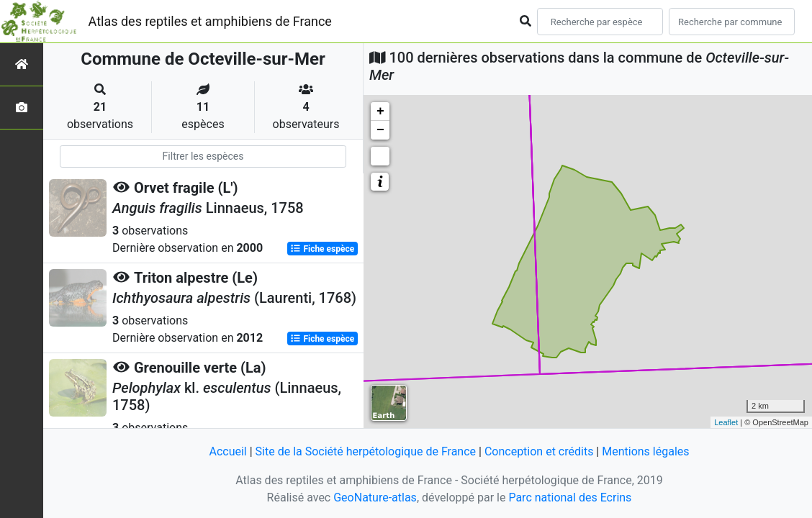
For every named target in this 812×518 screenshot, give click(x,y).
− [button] (380, 130)
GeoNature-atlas (375, 497)
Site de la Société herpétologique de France (366, 451)
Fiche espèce (322, 249)
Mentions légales (645, 451)
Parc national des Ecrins (570, 497)
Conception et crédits (539, 451)
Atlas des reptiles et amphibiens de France (210, 21)
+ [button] (380, 112)
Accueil (227, 451)
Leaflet (726, 422)
